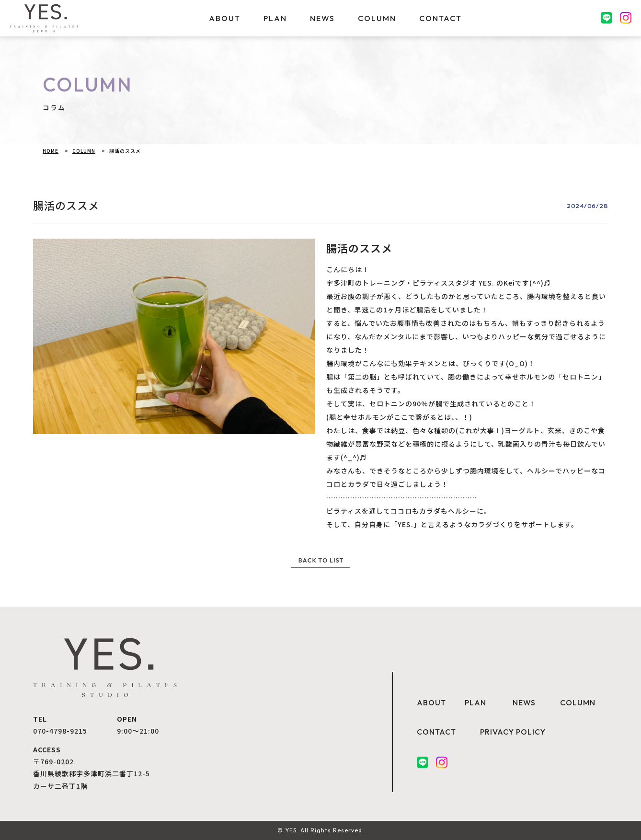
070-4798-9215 (60, 731)
